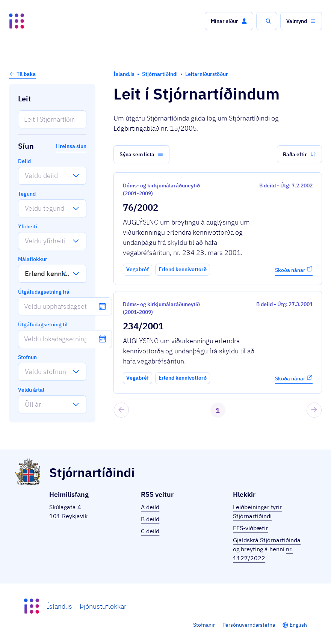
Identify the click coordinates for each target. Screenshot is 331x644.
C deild (150, 531)
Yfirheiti (28, 226)
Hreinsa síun (71, 146)
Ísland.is (59, 606)
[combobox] (25, 176)
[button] (229, 21)
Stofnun (27, 357)
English (298, 625)
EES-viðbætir (250, 528)
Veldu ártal (31, 390)
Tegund (27, 194)
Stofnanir (204, 625)
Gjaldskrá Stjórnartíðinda (267, 540)
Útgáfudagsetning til (43, 324)
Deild (24, 161)
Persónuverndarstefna (249, 625)
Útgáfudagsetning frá (44, 292)
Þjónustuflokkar (103, 606)
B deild (150, 519)
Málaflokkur (32, 259)
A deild (150, 507)
